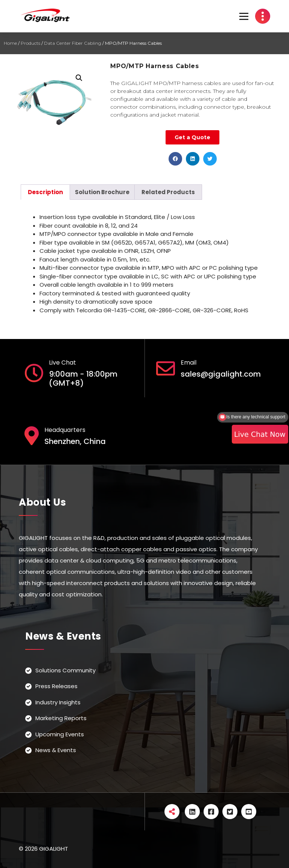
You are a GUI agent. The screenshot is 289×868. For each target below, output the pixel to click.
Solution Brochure (102, 192)
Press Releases (56, 686)
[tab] (45, 192)
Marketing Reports (61, 718)
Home (10, 43)
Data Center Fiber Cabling (73, 43)
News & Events (56, 750)
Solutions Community (65, 670)
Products (30, 43)
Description (45, 192)
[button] (175, 159)
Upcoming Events (60, 734)
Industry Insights (58, 702)
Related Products (168, 192)
